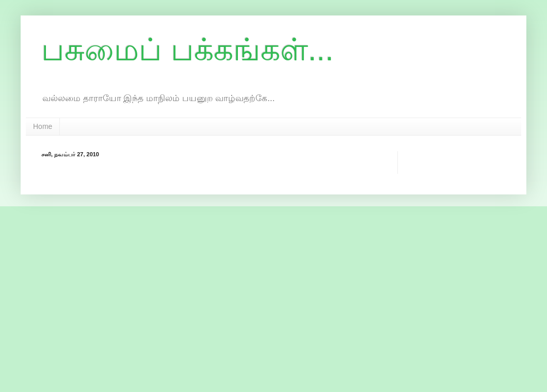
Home (43, 126)
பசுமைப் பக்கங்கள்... (188, 50)
